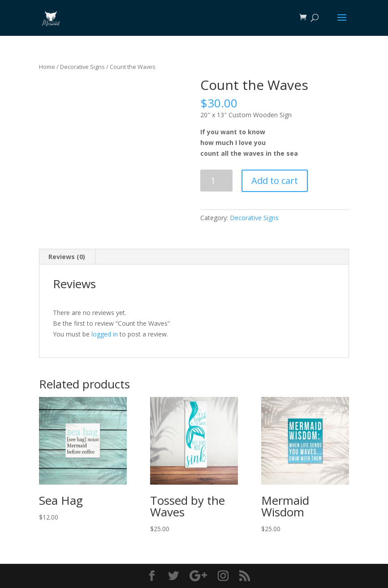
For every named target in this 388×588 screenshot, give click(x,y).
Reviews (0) (67, 257)
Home (47, 67)
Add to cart (275, 181)
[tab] (67, 257)
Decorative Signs (82, 67)
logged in (105, 334)
